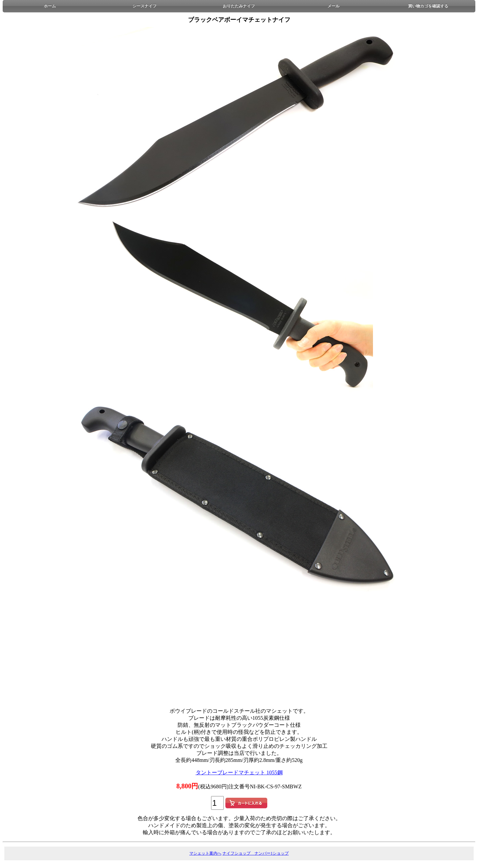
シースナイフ (145, 6)
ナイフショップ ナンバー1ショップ (256, 853)
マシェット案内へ (205, 853)
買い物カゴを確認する (428, 6)
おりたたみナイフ (239, 6)
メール (333, 6)
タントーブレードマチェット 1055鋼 (239, 772)
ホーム (50, 6)
